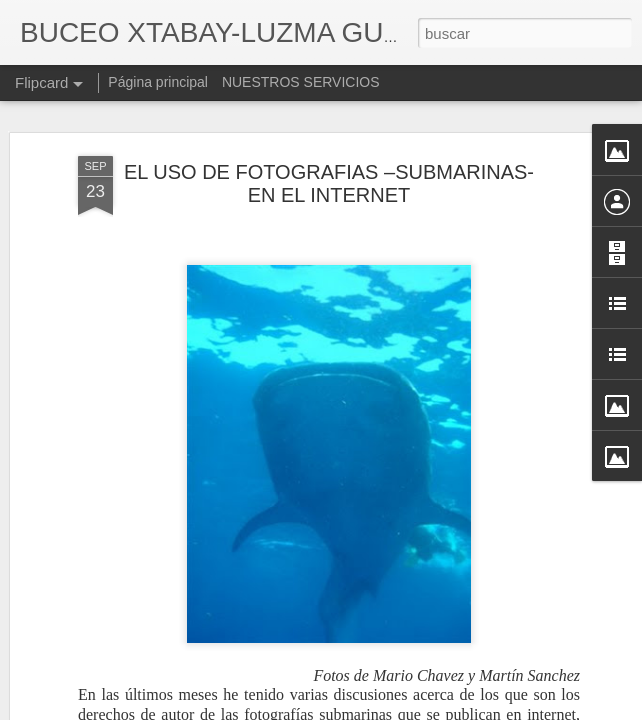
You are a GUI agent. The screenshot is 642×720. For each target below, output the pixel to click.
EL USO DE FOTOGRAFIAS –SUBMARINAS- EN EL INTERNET (329, 183)
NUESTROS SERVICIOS (301, 82)
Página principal (158, 82)
